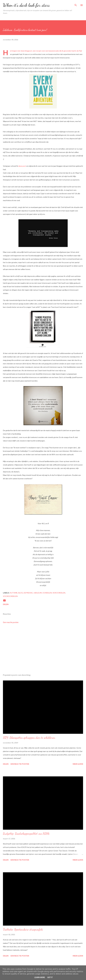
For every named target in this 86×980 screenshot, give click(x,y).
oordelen (47, 593)
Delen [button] (6, 604)
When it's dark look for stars (26, 5)
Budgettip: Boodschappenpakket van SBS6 (26, 834)
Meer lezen (78, 764)
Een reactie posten (11, 622)
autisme (14, 593)
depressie (28, 593)
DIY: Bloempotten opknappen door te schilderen (29, 738)
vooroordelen (10, 596)
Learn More (40, 977)
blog (21, 593)
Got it (50, 977)
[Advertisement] (43, 649)
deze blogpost (26, 51)
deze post (22, 166)
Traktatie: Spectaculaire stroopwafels (23, 929)
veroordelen (59, 593)
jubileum (38, 593)
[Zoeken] (76, 4)
